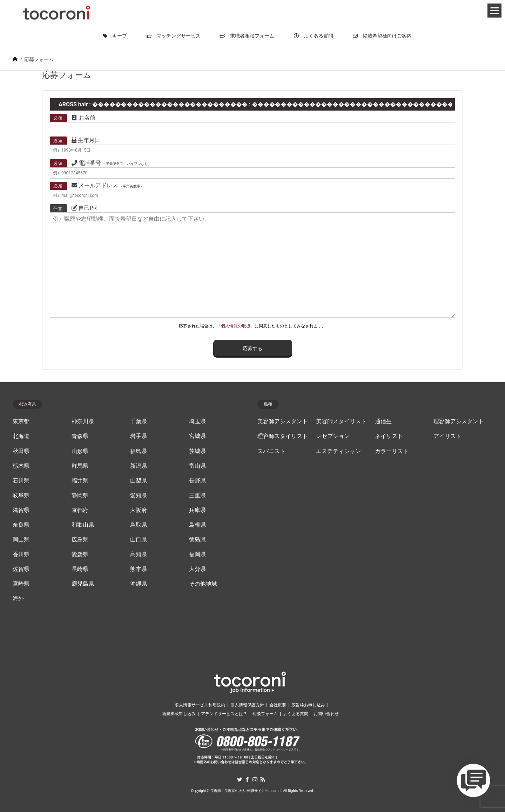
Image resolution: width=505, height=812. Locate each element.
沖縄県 (139, 584)
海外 (18, 599)
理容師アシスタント (459, 421)
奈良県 (21, 525)
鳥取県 (139, 525)
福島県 (139, 451)
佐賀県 (21, 569)
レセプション (333, 436)
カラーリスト (392, 451)
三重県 (197, 495)
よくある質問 (314, 36)
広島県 (80, 540)
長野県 (197, 481)
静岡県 (80, 495)
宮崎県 (21, 584)
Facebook (247, 779)
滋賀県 (21, 510)
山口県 (139, 540)
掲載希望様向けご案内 (382, 36)
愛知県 (139, 495)
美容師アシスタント (283, 421)
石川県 (21, 481)
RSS (263, 779)
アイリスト (447, 436)
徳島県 (197, 540)
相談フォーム (265, 714)
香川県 (21, 554)
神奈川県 (83, 421)
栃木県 (21, 466)
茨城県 (197, 451)
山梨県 (139, 481)
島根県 (197, 525)
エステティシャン (338, 451)
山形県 (80, 451)
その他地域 (203, 584)
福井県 (80, 481)
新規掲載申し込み (179, 714)
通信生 (383, 421)
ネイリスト (389, 436)
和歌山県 (83, 525)
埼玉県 (197, 421)
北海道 (21, 436)
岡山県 (21, 540)
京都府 (80, 510)
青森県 (80, 436)
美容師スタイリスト (341, 421)
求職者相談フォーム (247, 36)
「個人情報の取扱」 (236, 326)
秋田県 (21, 451)
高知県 (139, 554)
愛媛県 (80, 554)
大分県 (197, 569)
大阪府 (139, 510)
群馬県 (80, 466)
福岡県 (197, 554)
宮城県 (197, 436)
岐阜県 (21, 495)
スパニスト (271, 451)
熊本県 (139, 569)
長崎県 (80, 569)
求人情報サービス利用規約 (200, 705)
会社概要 (278, 705)
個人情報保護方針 (247, 705)
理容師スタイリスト (283, 436)
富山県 (197, 466)
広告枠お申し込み (308, 705)
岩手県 (139, 436)
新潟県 (139, 466)
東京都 (21, 421)
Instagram (255, 779)
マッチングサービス (174, 36)
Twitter (240, 779)
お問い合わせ (326, 714)
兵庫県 (197, 510)
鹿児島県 (83, 584)
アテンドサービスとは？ (224, 714)
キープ (115, 36)
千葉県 (139, 421)
